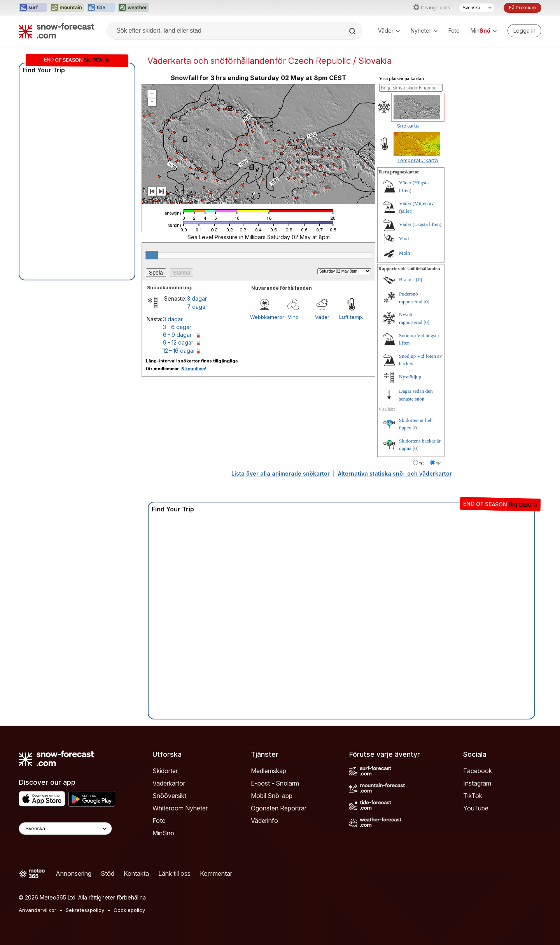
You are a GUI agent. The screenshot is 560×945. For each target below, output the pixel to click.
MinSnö (163, 833)
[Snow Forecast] (56, 31)
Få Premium (522, 8)
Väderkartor (169, 783)
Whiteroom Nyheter (180, 808)
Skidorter (165, 771)
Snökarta (408, 126)
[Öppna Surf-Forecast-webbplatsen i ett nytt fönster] (33, 8)
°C (422, 464)
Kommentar (216, 873)
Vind (293, 317)
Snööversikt (169, 796)
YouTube (476, 808)
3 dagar (197, 298)
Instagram (477, 783)
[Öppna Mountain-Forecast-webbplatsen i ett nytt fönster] (67, 8)
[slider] (152, 255)
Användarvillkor (38, 910)
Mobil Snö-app (272, 796)
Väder (389, 31)
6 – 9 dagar (177, 335)
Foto (454, 31)
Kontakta (136, 873)
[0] (419, 279)
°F (438, 464)
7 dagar (197, 307)
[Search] (353, 31)
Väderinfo (264, 821)
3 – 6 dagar (177, 327)
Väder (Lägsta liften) (420, 224)
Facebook (478, 771)
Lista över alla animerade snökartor (281, 473)
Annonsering (73, 873)
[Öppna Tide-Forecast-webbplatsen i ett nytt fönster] (101, 8)
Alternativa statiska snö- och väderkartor (395, 473)
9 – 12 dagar (178, 342)
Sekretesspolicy (85, 910)
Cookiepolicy (129, 910)
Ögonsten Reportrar (279, 808)
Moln (404, 253)
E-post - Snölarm (275, 783)
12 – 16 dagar (179, 351)
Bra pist (407, 279)
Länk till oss (174, 873)
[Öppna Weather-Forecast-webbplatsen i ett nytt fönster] (133, 8)
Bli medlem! (194, 369)
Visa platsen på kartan (402, 79)
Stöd (108, 873)
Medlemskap (269, 771)
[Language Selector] (65, 829)
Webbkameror (264, 317)
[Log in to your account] (524, 31)
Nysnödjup (410, 377)
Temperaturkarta (417, 160)
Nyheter (424, 31)
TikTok (473, 796)
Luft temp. (351, 317)
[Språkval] (477, 8)
